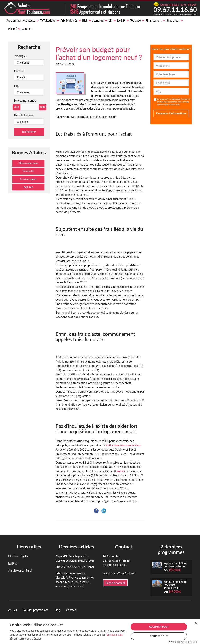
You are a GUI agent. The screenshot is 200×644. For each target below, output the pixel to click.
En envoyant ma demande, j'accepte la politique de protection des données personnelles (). (174, 102)
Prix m (12, 29)
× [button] (196, 623)
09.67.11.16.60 (175, 9)
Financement (154, 20)
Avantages (29, 20)
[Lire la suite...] (76, 586)
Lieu (17, 86)
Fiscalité (19, 71)
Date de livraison (24, 115)
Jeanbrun (98, 20)
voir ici (121, 471)
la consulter (174, 104)
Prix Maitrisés (69, 20)
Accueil (12, 610)
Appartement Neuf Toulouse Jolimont (175, 565)
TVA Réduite (48, 20)
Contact (27, 29)
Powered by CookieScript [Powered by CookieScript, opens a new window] (183, 642)
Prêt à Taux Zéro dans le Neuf (123, 445)
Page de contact (115, 583)
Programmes (14, 20)
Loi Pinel (13, 563)
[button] (68, 639)
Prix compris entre (25, 101)
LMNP (121, 20)
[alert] (100, 631)
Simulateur (173, 20)
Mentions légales (18, 556)
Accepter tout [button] (159, 627)
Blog (57, 610)
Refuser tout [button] (159, 636)
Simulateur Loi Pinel (20, 570)
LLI (110, 20)
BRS (85, 20)
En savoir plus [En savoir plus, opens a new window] (115, 635)
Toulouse (135, 20)
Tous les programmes (36, 610)
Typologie (20, 56)
